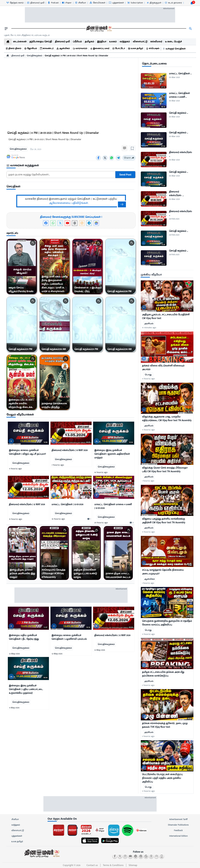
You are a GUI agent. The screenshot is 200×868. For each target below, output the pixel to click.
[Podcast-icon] (53, 3)
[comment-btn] (89, 519)
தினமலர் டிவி (18, 56)
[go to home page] (99, 29)
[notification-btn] (192, 3)
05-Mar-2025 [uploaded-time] (174, 77)
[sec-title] (71, 166)
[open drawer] (6, 29)
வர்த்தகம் (16, 825)
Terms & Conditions (113, 865)
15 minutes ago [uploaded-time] (149, 328)
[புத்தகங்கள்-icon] (116, 3)
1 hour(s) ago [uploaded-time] (148, 481)
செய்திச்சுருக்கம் (34, 56)
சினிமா (15, 819)
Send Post (125, 175)
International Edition (178, 836)
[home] (8, 42)
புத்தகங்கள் (17, 836)
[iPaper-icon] (67, 3)
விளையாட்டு (18, 830)
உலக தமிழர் (17, 842)
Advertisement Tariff (178, 819)
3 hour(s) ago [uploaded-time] (148, 736)
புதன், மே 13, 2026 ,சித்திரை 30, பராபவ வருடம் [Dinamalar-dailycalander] (27, 35)
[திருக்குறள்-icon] (154, 3)
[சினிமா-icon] (80, 3)
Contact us (92, 865)
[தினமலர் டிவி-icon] (36, 3)
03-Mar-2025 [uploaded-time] (174, 199)
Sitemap (133, 865)
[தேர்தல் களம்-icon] (15, 3)
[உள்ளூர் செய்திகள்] (175, 49)
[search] (190, 29)
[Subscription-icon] (135, 3)
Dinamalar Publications (178, 825)
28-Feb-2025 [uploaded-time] (174, 219)
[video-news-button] (11, 441)
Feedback (178, 830)
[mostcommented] (167, 296)
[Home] (8, 56)
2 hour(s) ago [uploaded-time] (148, 685)
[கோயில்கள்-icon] (97, 3)
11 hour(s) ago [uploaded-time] (148, 379)
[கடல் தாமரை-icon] (173, 3)
